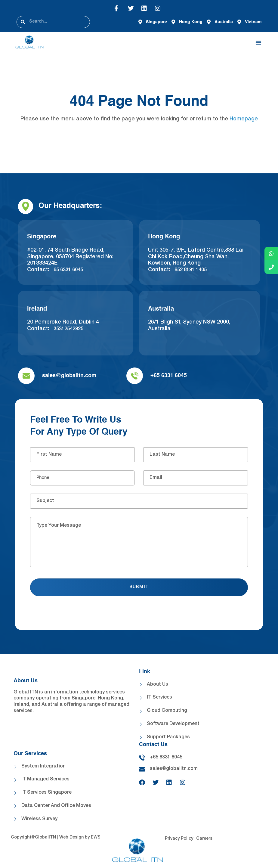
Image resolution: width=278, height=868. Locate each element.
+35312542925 (67, 329)
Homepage (244, 119)
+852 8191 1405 (189, 270)
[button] (258, 42)
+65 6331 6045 (67, 270)
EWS (96, 838)
